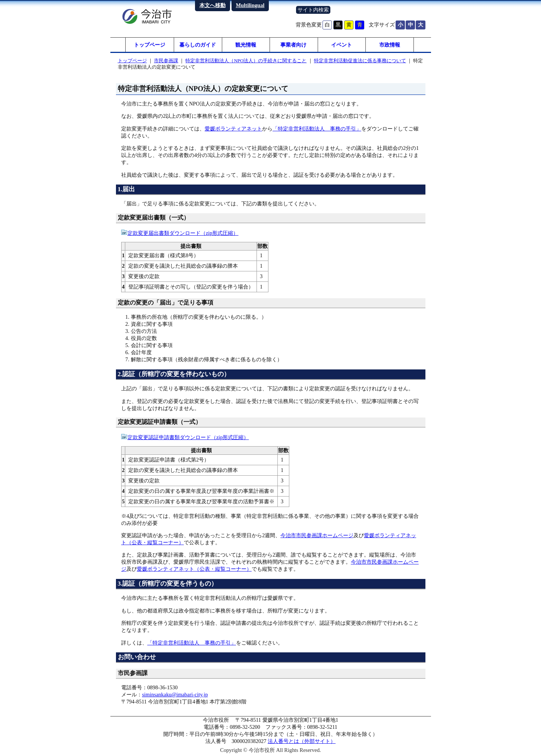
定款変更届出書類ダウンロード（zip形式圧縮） (183, 233)
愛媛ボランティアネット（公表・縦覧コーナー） (194, 569)
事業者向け (293, 45)
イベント (342, 45)
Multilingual (250, 5)
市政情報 (390, 45)
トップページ (150, 45)
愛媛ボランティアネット (233, 129)
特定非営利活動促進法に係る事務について (360, 61)
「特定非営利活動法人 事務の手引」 (317, 129)
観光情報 (246, 45)
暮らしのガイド (198, 45)
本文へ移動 (213, 5)
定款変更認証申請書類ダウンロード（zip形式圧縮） (188, 438)
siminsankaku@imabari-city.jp (175, 695)
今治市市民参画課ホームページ (317, 536)
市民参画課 (166, 61)
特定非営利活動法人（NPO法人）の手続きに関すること (246, 61)
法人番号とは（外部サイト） (302, 741)
